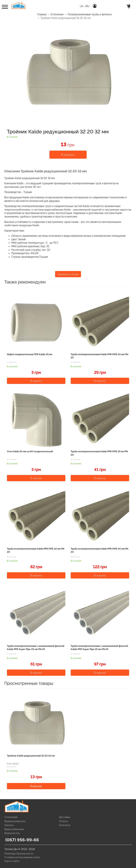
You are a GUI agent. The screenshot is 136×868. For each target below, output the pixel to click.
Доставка (65, 817)
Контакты (65, 825)
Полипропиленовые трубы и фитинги (90, 14)
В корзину (68, 155)
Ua (82, 6)
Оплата (63, 821)
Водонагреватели (15, 821)
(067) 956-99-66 (22, 840)
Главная (42, 14)
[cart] (129, 7)
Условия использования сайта (22, 857)
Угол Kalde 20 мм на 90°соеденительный (30, 451)
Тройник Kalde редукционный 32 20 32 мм (31, 756)
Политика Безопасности (19, 854)
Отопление (57, 14)
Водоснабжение (14, 829)
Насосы (9, 825)
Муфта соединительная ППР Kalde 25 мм (30, 354)
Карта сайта (12, 861)
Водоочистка (12, 833)
